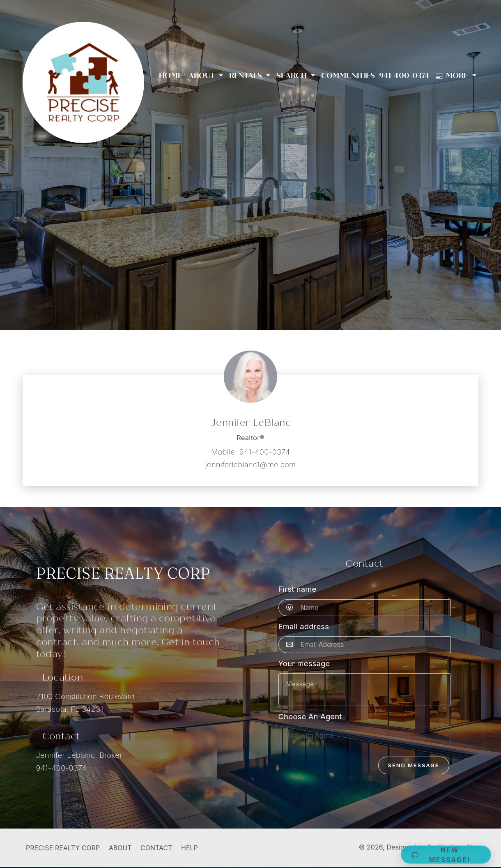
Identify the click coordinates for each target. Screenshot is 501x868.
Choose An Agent (310, 716)
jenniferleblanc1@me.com (250, 464)
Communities (348, 76)
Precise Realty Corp (63, 848)
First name (298, 589)
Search (293, 76)
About (203, 76)
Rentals (247, 76)
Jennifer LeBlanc (250, 423)
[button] (446, 855)
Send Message (414, 765)
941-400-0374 (404, 76)
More (453, 76)
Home (171, 76)
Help (190, 848)
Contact (156, 848)
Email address (304, 626)
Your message (304, 663)
